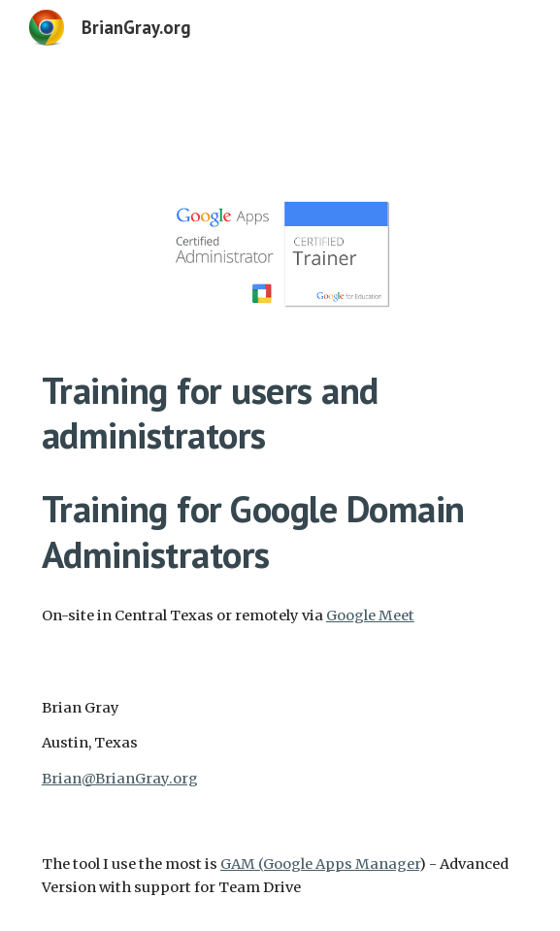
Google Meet (370, 615)
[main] (280, 473)
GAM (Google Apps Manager (320, 864)
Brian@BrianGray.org (120, 779)
